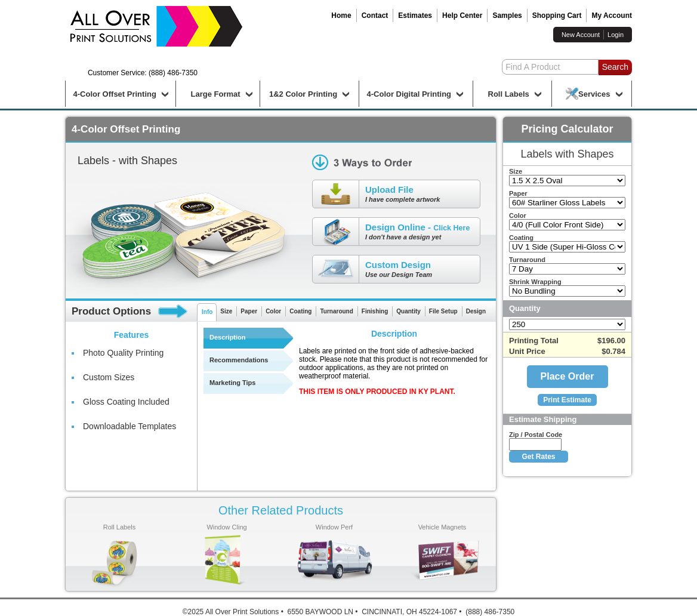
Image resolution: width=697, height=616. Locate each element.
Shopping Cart (557, 16)
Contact (375, 16)
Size (226, 311)
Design (476, 311)
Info (207, 312)
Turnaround (336, 311)
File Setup (443, 311)
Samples (507, 16)
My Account (612, 16)
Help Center (462, 16)
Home (341, 16)
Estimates (415, 16)
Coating (300, 311)
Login (616, 35)
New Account (581, 35)
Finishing (375, 311)
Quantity (408, 311)
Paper (249, 311)
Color (273, 311)
